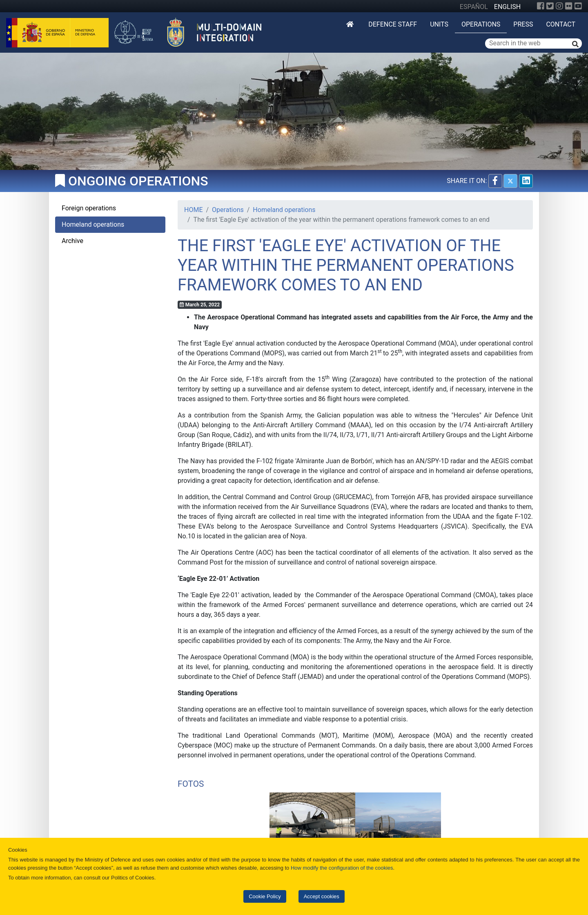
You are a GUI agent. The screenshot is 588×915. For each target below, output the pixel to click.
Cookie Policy (265, 896)
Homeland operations (284, 210)
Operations (481, 24)
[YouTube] (578, 6)
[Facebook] (541, 6)
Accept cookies (322, 896)
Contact (561, 24)
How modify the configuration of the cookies (342, 868)
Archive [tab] (72, 241)
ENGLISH (507, 7)
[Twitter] (550, 6)
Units (439, 24)
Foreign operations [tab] (89, 208)
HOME (193, 210)
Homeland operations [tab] (93, 224)
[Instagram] (559, 6)
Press (523, 24)
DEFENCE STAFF (393, 24)
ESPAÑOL (474, 7)
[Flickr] (569, 6)
